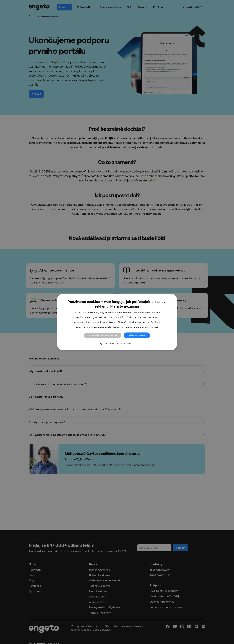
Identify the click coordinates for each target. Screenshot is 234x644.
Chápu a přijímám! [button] (137, 335)
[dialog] (117, 322)
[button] (117, 344)
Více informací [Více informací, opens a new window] (151, 327)
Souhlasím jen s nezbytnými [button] (103, 335)
